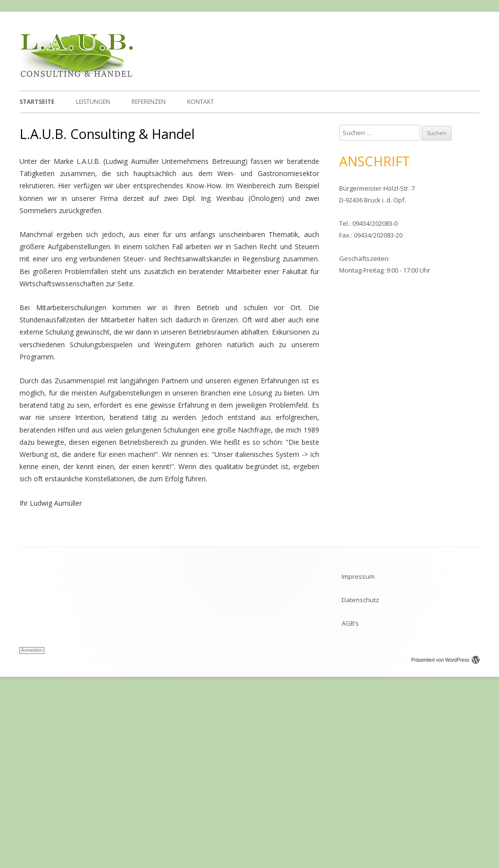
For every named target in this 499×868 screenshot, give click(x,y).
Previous (27, 204)
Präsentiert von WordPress (445, 828)
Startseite (37, 102)
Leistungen (93, 102)
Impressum (358, 744)
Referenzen (149, 102)
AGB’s (350, 791)
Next (472, 204)
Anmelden (32, 818)
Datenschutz (360, 768)
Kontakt (201, 102)
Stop (468, 130)
